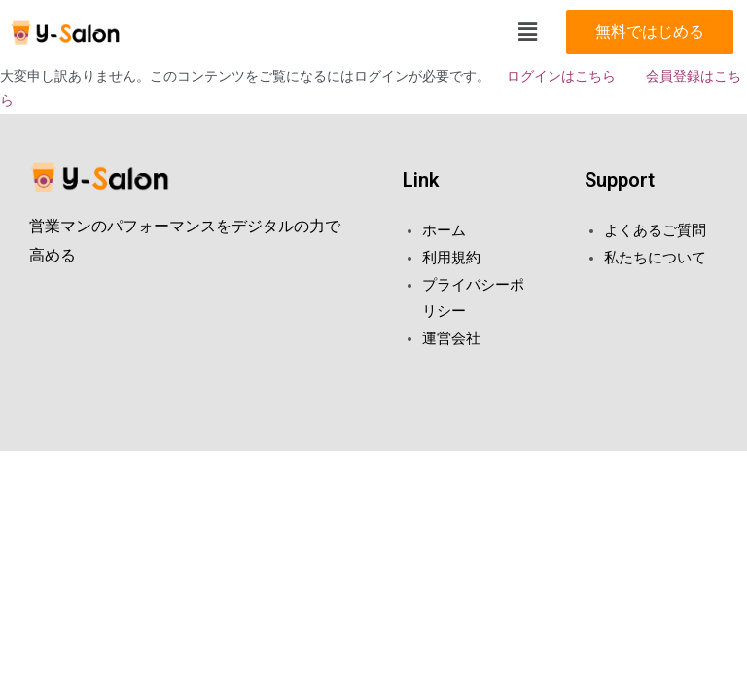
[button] (650, 32)
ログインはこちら (560, 76)
